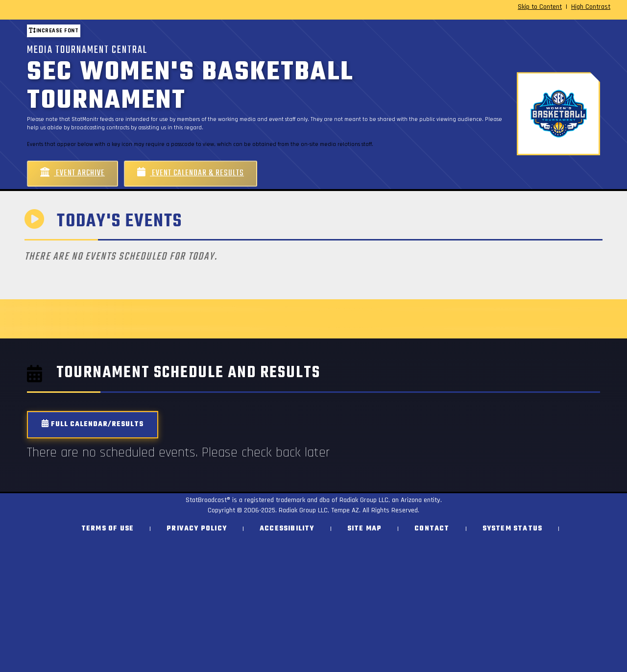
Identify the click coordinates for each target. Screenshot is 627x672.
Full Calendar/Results (93, 424)
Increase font (54, 31)
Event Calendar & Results (191, 173)
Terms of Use (108, 529)
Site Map (365, 529)
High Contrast (591, 7)
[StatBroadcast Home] (109, 10)
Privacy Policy (197, 529)
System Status (513, 529)
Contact (432, 529)
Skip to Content (540, 7)
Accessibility (287, 529)
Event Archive (72, 173)
